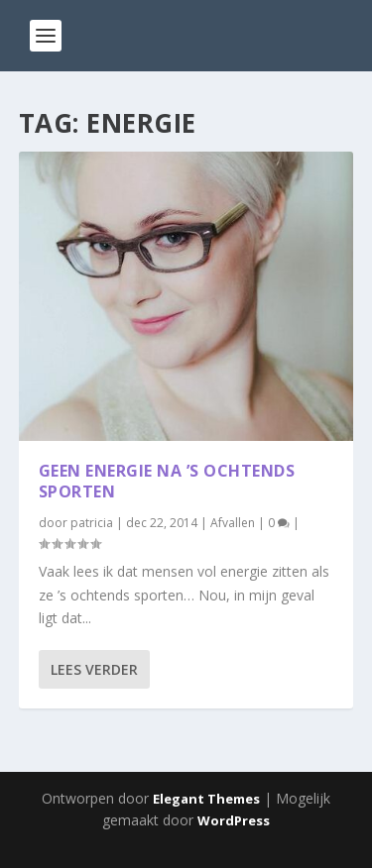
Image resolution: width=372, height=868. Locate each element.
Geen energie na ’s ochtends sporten (167, 481)
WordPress (234, 820)
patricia (92, 523)
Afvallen (233, 523)
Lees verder (94, 669)
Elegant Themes (206, 799)
